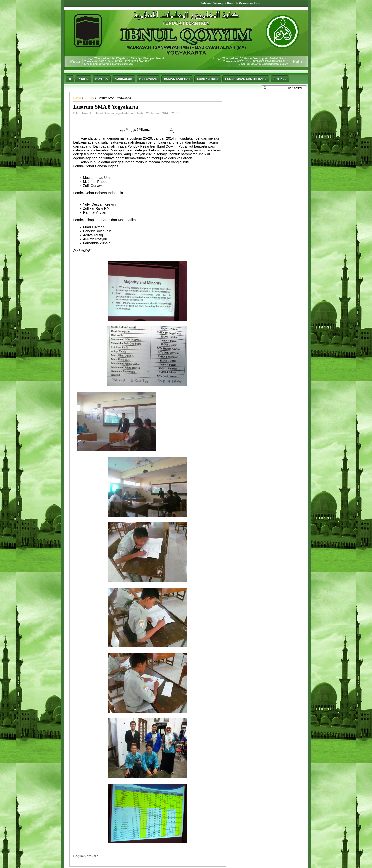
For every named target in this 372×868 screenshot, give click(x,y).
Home (78, 98)
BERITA (89, 98)
